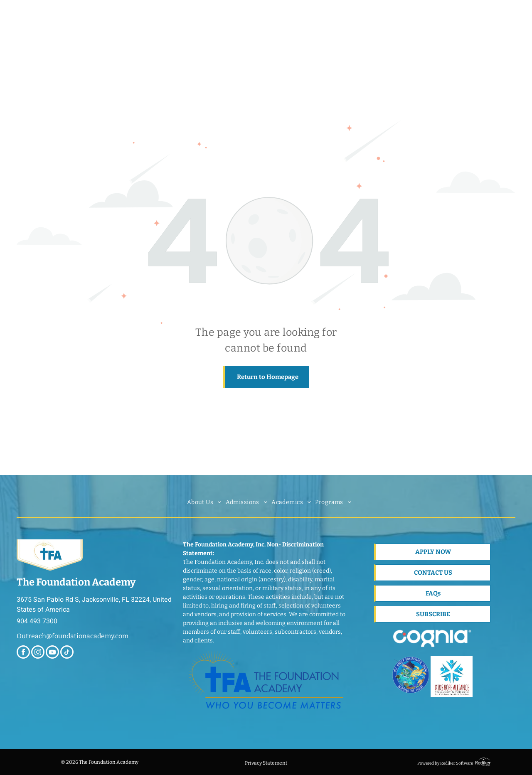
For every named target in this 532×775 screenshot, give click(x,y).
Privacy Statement (266, 763)
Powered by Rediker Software (445, 763)
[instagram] (38, 653)
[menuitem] (204, 502)
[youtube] (52, 653)
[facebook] (23, 653)
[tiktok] (67, 653)
